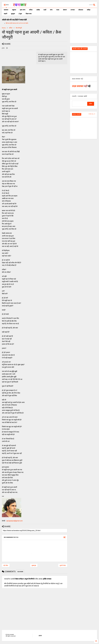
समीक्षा (89, 10)
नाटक (58, 10)
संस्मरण (65, 10)
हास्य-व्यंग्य (23, 10)
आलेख (38, 10)
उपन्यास (73, 10)
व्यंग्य (51, 10)
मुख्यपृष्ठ (34, 565)
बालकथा (6, 10)
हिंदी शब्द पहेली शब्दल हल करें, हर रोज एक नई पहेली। (17, 23)
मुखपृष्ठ (40, 636)
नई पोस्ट (6, 565)
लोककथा (81, 10)
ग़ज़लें (45, 10)
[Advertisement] (84, 31)
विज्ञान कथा (29, 14)
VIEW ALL (92, 114)
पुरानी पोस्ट (63, 565)
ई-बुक (20, 14)
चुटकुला (13, 14)
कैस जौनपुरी (19, 28)
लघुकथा (14, 10)
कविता (31, 10)
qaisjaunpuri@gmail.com (15, 521)
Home (4, 28)
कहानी (6, 14)
